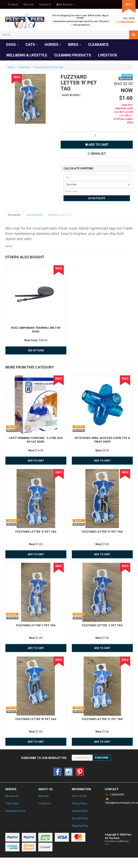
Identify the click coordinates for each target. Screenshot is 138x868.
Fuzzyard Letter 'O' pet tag (102, 719)
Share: (71, 95)
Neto (107, 844)
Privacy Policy (79, 803)
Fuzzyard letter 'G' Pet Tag (36, 532)
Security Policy (80, 818)
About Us (29, 4)
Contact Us (45, 4)
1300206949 (125, 22)
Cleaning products (73, 55)
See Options (36, 350)
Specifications (35, 215)
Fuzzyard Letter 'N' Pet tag (36, 719)
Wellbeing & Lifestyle (27, 55)
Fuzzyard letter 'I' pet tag (36, 625)
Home (11, 67)
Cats (32, 45)
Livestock (108, 55)
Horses (53, 45)
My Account (12, 796)
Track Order (12, 803)
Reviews (60, 215)
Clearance (98, 45)
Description (14, 215)
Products (13, 4)
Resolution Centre (15, 811)
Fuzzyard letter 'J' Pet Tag (102, 625)
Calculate (97, 198)
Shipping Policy (80, 826)
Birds (75, 45)
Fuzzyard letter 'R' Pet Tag (48, 67)
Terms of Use (79, 796)
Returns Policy (80, 811)
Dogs (12, 45)
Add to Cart (97, 145)
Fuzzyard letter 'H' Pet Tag (102, 532)
